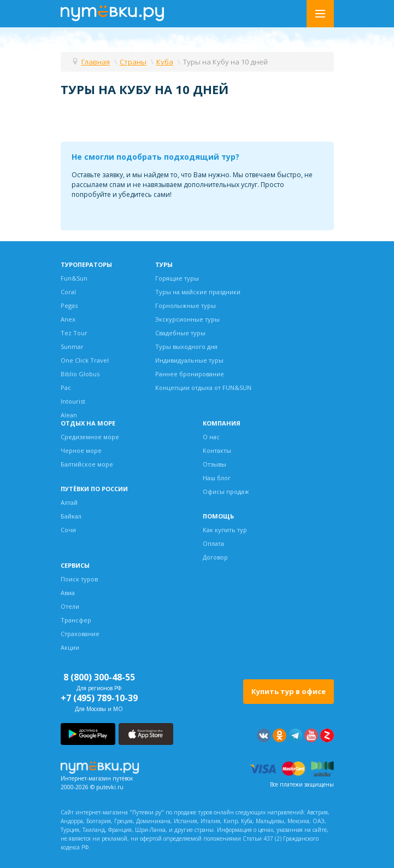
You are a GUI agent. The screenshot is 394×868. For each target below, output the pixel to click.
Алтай (69, 502)
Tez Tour (74, 333)
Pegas (69, 305)
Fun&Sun (74, 278)
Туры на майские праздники (198, 292)
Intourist (73, 401)
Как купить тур (225, 530)
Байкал (71, 516)
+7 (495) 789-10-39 (99, 698)
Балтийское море (87, 464)
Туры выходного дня (186, 346)
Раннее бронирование (190, 374)
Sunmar (72, 346)
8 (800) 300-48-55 (99, 677)
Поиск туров (79, 579)
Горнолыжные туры (186, 305)
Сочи (68, 530)
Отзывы (214, 464)
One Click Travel (85, 360)
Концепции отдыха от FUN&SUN (203, 388)
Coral (68, 292)
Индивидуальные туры (189, 360)
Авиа (68, 593)
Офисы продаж (226, 491)
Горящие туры (177, 278)
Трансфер (76, 620)
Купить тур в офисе (289, 691)
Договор (215, 557)
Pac (66, 388)
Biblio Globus (80, 374)
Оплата (213, 543)
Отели (70, 606)
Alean (69, 415)
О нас (211, 437)
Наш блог (217, 478)
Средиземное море (90, 437)
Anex (68, 319)
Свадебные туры (180, 333)
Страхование (80, 634)
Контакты (217, 450)
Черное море (81, 450)
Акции (70, 647)
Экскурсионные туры (187, 319)
